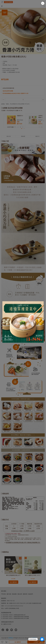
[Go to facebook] (42, 639)
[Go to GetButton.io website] (42, 642)
